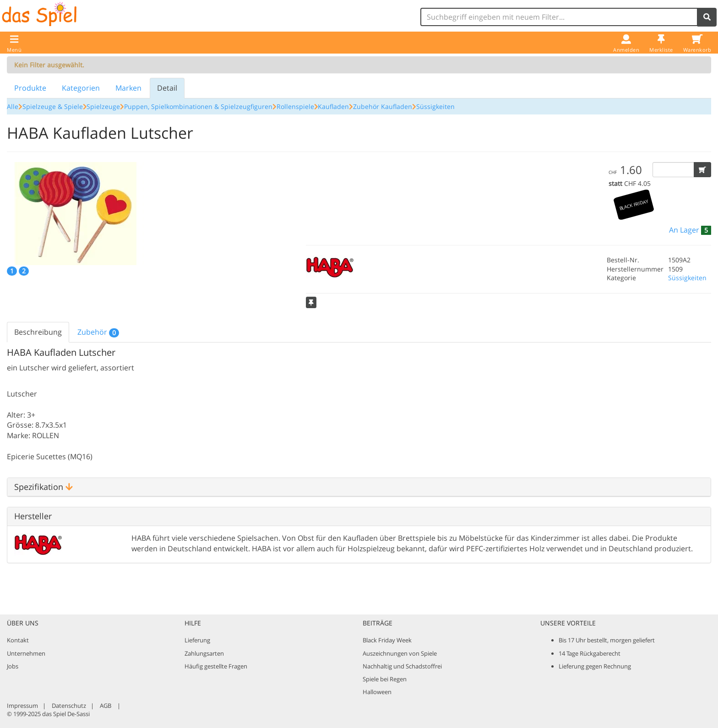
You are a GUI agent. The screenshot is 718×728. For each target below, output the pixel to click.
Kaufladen (333, 106)
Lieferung (197, 640)
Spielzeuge (103, 106)
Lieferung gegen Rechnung (595, 666)
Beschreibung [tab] (38, 332)
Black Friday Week (387, 640)
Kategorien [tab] (81, 88)
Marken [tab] (128, 88)
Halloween (377, 692)
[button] (702, 170)
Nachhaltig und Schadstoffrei (402, 666)
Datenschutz (69, 706)
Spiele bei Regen (385, 679)
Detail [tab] (167, 88)
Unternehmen (26, 653)
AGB (106, 706)
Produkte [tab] (30, 88)
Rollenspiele (295, 106)
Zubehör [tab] (98, 332)
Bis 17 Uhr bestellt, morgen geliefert (607, 640)
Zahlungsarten (204, 653)
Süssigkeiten (435, 106)
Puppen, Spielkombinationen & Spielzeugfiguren (198, 106)
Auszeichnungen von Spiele (400, 653)
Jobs (13, 666)
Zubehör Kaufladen (383, 106)
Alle (13, 106)
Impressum (22, 706)
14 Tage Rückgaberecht (590, 653)
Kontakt (18, 640)
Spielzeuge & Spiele (53, 106)
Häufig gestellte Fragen (216, 666)
